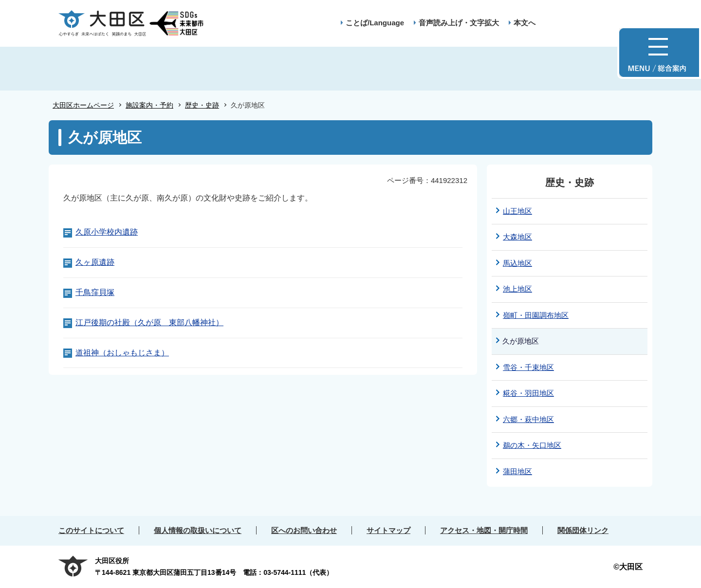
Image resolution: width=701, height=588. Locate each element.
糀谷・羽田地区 (528, 393)
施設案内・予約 (149, 105)
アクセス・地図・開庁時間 (484, 530)
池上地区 (517, 289)
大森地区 (517, 237)
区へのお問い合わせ (304, 530)
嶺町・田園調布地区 (536, 315)
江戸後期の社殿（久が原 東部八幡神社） (149, 322)
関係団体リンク (583, 530)
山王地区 (517, 211)
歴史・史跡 (202, 105)
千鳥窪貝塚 (95, 292)
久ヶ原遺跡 (95, 262)
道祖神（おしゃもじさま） (122, 353)
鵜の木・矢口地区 (532, 445)
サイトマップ (388, 530)
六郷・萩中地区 (528, 419)
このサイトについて (91, 530)
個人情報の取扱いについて (198, 530)
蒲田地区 (517, 471)
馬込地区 (517, 263)
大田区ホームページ (83, 105)
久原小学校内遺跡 (107, 232)
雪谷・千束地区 (528, 367)
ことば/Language (375, 23)
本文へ (525, 23)
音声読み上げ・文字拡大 (459, 23)
